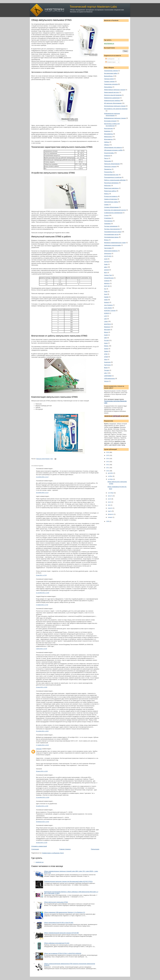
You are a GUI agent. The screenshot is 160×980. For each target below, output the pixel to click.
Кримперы (107, 131)
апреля (110, 508)
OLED (106, 335)
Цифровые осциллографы (112, 245)
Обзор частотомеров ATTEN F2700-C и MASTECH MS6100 (63, 953)
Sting (52, 459)
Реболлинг (107, 185)
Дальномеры (108, 87)
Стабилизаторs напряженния (113, 213)
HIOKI (106, 300)
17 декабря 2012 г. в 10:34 (42, 745)
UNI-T (106, 373)
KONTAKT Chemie (110, 311)
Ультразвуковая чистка (111, 234)
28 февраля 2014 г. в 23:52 (43, 822)
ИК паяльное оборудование (113, 103)
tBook (106, 368)
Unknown (39, 749)
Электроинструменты (111, 251)
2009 (108, 521)
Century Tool (108, 275)
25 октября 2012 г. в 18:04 (42, 731)
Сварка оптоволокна (111, 199)
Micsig (106, 332)
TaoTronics (107, 365)
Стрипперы (108, 218)
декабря (111, 473)
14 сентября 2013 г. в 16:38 (43, 797)
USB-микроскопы (110, 378)
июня (110, 502)
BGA (106, 272)
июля (110, 499)
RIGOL (106, 346)
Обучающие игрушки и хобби (113, 150)
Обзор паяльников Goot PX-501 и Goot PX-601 (59, 923)
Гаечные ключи (109, 79)
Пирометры (108, 169)
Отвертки (107, 156)
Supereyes (107, 362)
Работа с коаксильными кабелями (115, 180)
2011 (108, 468)
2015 (108, 455)
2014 (108, 459)
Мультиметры (108, 139)
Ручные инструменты (111, 196)
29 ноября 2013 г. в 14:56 (42, 806)
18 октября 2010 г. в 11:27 (42, 493)
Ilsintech (107, 302)
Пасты (106, 158)
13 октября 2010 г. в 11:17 (42, 477)
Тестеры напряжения (111, 226)
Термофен (107, 224)
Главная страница (65, 849)
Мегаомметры (109, 134)
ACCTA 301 (108, 256)
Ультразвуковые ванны (111, 237)
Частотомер (108, 248)
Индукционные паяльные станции (115, 106)
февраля (111, 514)
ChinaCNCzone (109, 278)
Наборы (107, 142)
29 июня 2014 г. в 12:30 (42, 843)
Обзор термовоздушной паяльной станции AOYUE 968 (61, 933)
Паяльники (108, 161)
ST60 (106, 354)
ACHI (106, 259)
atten (106, 267)
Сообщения (110, 59)
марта (110, 511)
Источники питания (110, 121)
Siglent (106, 351)
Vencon (106, 381)
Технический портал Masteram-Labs (93, 7)
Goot (106, 294)
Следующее (35, 849)
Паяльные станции (110, 166)
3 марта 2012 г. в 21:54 (42, 649)
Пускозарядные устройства (113, 177)
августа (110, 496)
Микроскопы (108, 137)
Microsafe (107, 330)
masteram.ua (39, 862)
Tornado (107, 370)
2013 (108, 462)
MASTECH (107, 324)
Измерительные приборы (112, 101)
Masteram (107, 327)
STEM (106, 357)
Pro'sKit (106, 340)
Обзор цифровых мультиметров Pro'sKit (57, 943)
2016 (108, 452)
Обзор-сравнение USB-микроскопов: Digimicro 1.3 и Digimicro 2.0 (64, 912)
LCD (105, 316)
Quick (106, 343)
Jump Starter (108, 308)
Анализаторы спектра (111, 71)
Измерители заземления (112, 98)
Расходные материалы (111, 183)
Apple (106, 264)
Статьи (106, 215)
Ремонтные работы (110, 191)
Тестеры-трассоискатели (112, 229)
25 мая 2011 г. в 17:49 (41, 575)
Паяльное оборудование (43, 459)
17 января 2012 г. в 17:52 (42, 605)
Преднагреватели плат (111, 175)
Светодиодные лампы (111, 202)
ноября (110, 476)
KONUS (107, 313)
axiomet (107, 270)
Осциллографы (109, 153)
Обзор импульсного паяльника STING (51, 20)
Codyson (107, 281)
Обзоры (107, 145)
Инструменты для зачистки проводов (116, 109)
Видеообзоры (108, 76)
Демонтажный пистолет (112, 92)
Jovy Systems (108, 305)
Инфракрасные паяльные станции (115, 118)
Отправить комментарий (39, 846)
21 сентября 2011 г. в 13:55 (43, 593)
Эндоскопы (108, 253)
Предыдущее (95, 849)
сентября (111, 493)
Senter (106, 349)
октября (111, 479)
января (110, 517)
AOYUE (107, 262)
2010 (108, 471)
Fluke (106, 291)
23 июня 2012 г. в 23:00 (42, 687)
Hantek (106, 297)
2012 (108, 465)
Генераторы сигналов (111, 84)
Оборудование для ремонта (113, 147)
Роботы (106, 194)
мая (109, 505)
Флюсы (106, 240)
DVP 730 (107, 286)
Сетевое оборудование (111, 207)
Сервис (106, 205)
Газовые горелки (109, 81)
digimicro (107, 283)
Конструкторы (108, 128)
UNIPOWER (108, 376)
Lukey (106, 321)
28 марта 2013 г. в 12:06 (42, 771)
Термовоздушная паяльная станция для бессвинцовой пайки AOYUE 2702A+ (68, 881)
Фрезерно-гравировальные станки (115, 243)
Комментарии (110, 62)
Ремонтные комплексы (111, 188)
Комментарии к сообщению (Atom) (53, 853)
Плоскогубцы (108, 172)
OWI (105, 338)
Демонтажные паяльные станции (115, 90)
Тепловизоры (108, 221)
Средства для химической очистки (115, 210)
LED (105, 319)
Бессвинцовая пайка (111, 73)
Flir (105, 289)
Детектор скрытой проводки (113, 95)
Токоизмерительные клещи (113, 232)
